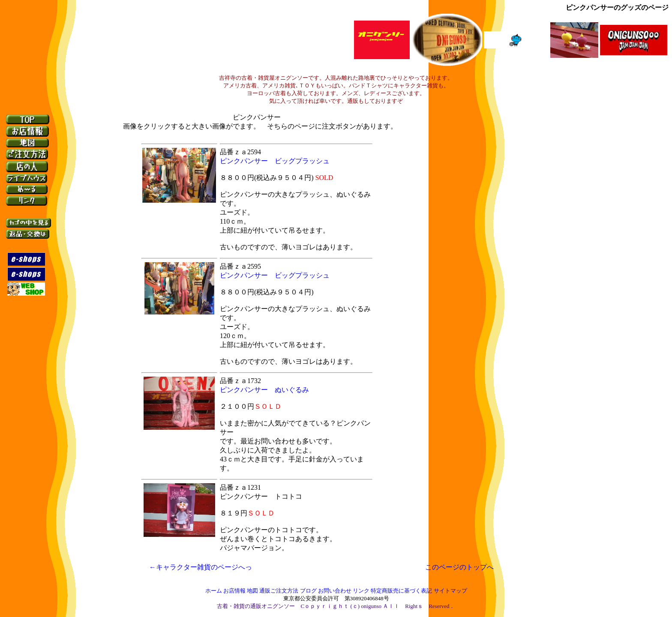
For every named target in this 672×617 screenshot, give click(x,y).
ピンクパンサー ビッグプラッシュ (275, 161)
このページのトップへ (459, 567)
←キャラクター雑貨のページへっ (214, 567)
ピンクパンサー (257, 117)
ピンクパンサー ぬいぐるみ (264, 390)
